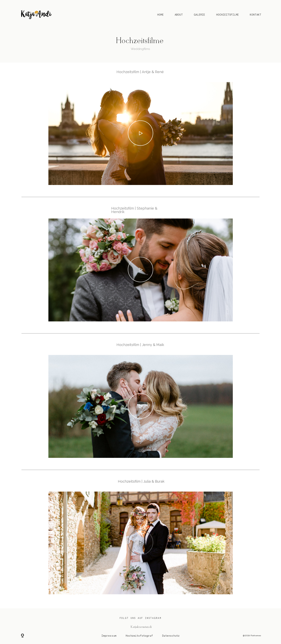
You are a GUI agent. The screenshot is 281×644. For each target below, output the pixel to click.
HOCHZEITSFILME (228, 15)
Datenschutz (171, 636)
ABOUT (179, 15)
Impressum (109, 636)
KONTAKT (256, 15)
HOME (161, 15)
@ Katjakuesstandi (141, 627)
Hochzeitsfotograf (139, 636)
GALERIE (199, 15)
